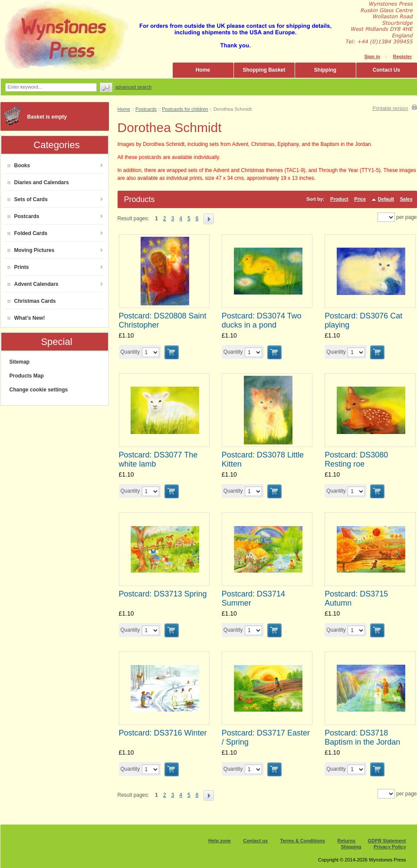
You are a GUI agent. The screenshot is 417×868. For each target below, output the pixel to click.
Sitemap (20, 362)
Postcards (23, 216)
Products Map (27, 376)
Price (360, 199)
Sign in (372, 56)
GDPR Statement (387, 841)
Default (386, 199)
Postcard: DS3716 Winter (163, 733)
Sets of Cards (28, 199)
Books (19, 166)
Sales (406, 199)
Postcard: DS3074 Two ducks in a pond (262, 320)
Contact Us (386, 70)
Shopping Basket (264, 70)
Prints (18, 267)
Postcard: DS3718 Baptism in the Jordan (362, 737)
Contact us (255, 841)
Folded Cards (28, 233)
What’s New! (26, 318)
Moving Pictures (31, 250)
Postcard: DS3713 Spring (163, 594)
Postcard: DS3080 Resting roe (356, 459)
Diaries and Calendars (38, 182)
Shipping (325, 70)
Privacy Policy (390, 847)
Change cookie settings (39, 390)
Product (339, 199)
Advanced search (134, 87)
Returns (347, 841)
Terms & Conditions (303, 841)
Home (203, 70)
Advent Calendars (33, 284)
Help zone (220, 841)
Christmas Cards (32, 301)
